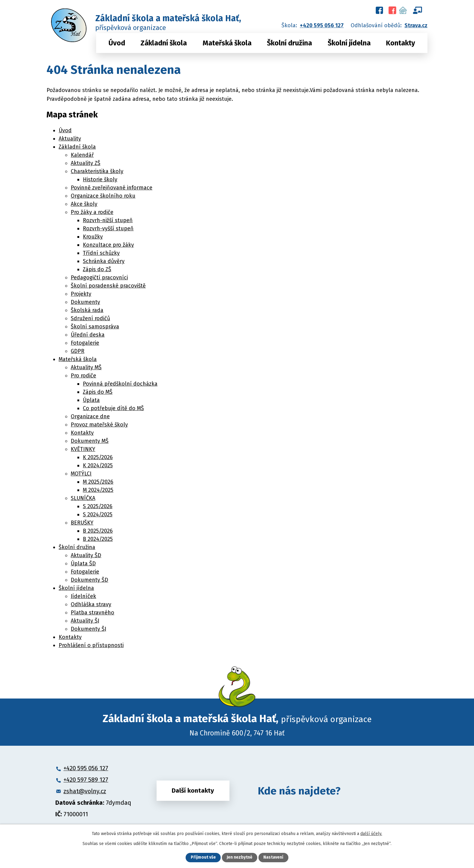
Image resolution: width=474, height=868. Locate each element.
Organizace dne (90, 416)
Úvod (117, 43)
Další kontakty (193, 791)
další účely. (371, 833)
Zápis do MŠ (98, 392)
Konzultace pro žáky (108, 245)
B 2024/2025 (98, 539)
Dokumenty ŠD (89, 580)
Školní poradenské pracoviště (108, 286)
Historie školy (100, 179)
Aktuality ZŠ (86, 163)
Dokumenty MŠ (90, 441)
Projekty (81, 294)
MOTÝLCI (81, 474)
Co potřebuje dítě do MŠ (113, 408)
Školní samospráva (95, 327)
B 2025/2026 (98, 531)
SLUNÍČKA (83, 498)
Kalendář (82, 155)
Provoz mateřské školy (99, 425)
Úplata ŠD (83, 564)
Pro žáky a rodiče (92, 212)
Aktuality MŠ (86, 367)
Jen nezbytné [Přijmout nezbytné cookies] (240, 858)
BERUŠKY (82, 523)
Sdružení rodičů (90, 318)
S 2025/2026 (98, 506)
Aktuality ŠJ (85, 621)
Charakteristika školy (97, 171)
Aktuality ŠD (86, 555)
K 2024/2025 (98, 465)
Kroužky (93, 237)
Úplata (91, 400)
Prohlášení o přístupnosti (91, 645)
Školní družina (289, 43)
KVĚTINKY (83, 449)
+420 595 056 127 (322, 25)
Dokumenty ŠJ (88, 629)
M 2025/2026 (98, 482)
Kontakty (401, 43)
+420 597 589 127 (86, 780)
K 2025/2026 (98, 457)
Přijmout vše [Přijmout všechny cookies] (203, 858)
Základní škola (164, 43)
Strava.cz (416, 25)
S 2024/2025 (98, 515)
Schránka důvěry (104, 261)
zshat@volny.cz (85, 791)
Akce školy (84, 204)
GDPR (78, 351)
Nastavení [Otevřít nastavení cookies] (273, 858)
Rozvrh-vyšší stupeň (108, 229)
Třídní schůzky (101, 253)
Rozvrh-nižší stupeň (108, 220)
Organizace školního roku (103, 196)
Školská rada (87, 310)
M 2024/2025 (98, 490)
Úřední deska (88, 335)
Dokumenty (85, 302)
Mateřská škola (227, 43)
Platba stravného (93, 613)
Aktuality (70, 139)
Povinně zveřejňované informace (112, 188)
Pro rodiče (83, 376)
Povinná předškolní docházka (120, 384)
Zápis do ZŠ (97, 269)
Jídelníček (83, 596)
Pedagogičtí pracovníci (99, 278)
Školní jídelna (349, 43)
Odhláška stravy (91, 604)
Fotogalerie (85, 343)
